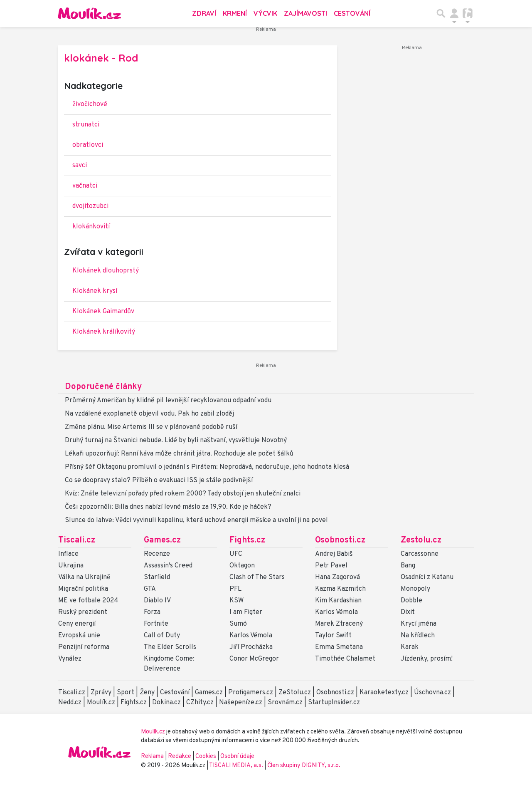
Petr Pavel (331, 566)
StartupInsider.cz (334, 703)
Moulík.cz (101, 703)
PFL (235, 589)
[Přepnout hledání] (441, 13)
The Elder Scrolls (170, 647)
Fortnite (156, 624)
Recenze (157, 554)
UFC (236, 554)
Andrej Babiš (334, 554)
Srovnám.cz (285, 703)
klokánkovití (91, 227)
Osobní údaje (237, 757)
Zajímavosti (305, 13)
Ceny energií (77, 624)
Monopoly (415, 589)
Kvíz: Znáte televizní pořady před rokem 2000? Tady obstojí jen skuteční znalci (183, 494)
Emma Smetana (339, 647)
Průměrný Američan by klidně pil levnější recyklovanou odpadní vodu (168, 401)
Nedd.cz (70, 703)
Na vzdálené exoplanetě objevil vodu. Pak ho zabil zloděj (149, 414)
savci (80, 166)
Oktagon (242, 566)
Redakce (180, 757)
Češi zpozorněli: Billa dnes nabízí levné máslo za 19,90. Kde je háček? (168, 507)
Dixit (408, 612)
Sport (126, 693)
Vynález (70, 659)
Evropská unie (79, 636)
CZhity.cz (200, 703)
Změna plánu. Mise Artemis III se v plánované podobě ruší (151, 427)
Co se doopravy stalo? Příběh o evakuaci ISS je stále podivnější (159, 480)
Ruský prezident (83, 612)
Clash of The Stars (257, 577)
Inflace (68, 554)
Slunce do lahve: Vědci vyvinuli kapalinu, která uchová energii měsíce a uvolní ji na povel (196, 520)
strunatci (86, 125)
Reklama (152, 757)
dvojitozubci (90, 206)
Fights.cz (247, 540)
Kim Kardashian (338, 601)
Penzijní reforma (84, 647)
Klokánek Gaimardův (103, 312)
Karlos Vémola (251, 636)
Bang (408, 566)
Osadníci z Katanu (427, 577)
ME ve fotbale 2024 (88, 601)
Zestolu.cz (421, 540)
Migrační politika (83, 589)
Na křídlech (418, 636)
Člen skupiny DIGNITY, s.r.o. (304, 766)
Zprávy (101, 693)
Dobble (411, 601)
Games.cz (162, 540)
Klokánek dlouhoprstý (106, 271)
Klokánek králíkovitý (104, 332)
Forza (152, 612)
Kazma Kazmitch (340, 589)
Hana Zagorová (337, 577)
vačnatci (85, 186)
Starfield (157, 577)
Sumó (238, 624)
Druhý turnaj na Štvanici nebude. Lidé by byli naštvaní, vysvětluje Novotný (176, 441)
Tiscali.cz (77, 540)
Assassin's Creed (168, 566)
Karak (410, 647)
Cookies (206, 757)
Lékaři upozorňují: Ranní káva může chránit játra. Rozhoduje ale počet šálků (179, 454)
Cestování (352, 13)
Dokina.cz (166, 703)
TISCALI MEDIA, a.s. (237, 766)
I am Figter (246, 612)
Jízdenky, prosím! (427, 659)
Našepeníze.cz (241, 703)
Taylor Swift (333, 636)
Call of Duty (162, 636)
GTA (150, 589)
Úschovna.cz (432, 693)
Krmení (235, 13)
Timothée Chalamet (345, 659)
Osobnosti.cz (340, 540)
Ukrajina (71, 566)
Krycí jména (419, 624)
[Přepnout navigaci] (454, 13)
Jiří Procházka (251, 647)
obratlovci (88, 145)
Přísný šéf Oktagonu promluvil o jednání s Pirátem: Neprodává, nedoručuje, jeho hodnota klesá (207, 467)
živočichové (90, 104)
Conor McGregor (254, 659)
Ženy (147, 693)
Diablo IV (157, 601)
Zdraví (204, 13)
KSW (236, 601)
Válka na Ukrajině (84, 577)
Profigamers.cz (251, 693)
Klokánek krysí (95, 291)
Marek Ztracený (339, 624)
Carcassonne (420, 554)
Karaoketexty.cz (384, 693)
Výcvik (265, 13)
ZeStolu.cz (295, 693)
